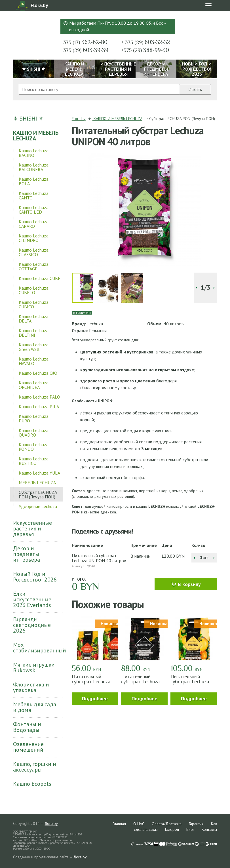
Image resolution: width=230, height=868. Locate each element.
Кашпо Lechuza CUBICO (34, 304)
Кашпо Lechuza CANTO (34, 195)
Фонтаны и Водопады (27, 727)
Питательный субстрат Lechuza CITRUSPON (190, 681)
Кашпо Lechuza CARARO (34, 224)
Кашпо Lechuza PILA (39, 406)
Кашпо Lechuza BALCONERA (34, 167)
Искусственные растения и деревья (32, 528)
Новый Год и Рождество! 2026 (35, 577)
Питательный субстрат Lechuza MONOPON (91, 681)
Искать (195, 89)
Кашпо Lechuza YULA (39, 473)
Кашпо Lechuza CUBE (40, 278)
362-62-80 (84, 42)
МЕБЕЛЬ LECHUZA (37, 483)
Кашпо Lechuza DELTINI (34, 333)
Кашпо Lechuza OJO (38, 373)
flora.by (51, 823)
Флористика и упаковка (31, 687)
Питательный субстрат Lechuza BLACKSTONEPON (141, 681)
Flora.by (79, 119)
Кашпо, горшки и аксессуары (35, 767)
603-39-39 (84, 50)
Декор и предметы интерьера (27, 554)
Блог (190, 829)
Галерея (172, 829)
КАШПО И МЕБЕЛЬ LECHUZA (36, 136)
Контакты (209, 829)
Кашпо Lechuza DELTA (34, 319)
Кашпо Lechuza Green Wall (34, 347)
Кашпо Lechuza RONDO (34, 447)
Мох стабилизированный (38, 648)
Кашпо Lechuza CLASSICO (34, 252)
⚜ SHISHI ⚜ (28, 119)
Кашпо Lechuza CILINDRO (34, 238)
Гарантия (196, 824)
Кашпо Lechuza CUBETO (34, 290)
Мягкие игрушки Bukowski (34, 667)
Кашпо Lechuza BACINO (34, 153)
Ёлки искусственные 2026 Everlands (32, 599)
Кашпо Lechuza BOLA (34, 181)
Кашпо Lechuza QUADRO (34, 433)
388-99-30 (145, 50)
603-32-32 (145, 42)
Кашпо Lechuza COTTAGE (34, 266)
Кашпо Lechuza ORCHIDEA (34, 385)
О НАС (139, 824)
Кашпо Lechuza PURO (34, 418)
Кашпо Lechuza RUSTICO (34, 461)
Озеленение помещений (28, 747)
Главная (119, 824)
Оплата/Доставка (167, 824)
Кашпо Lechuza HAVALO (34, 361)
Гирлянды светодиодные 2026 (32, 625)
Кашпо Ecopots (32, 784)
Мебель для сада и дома (35, 707)
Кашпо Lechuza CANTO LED (34, 210)
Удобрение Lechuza (38, 506)
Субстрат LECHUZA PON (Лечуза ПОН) (38, 494)
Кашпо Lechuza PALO (39, 397)
